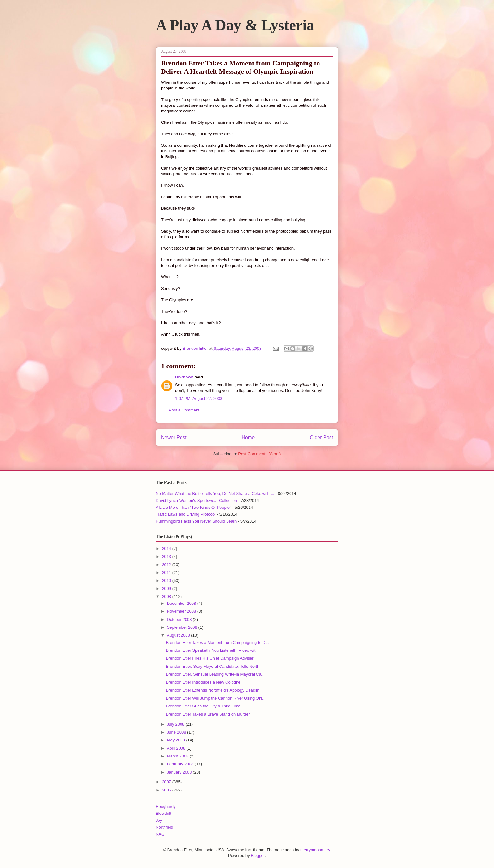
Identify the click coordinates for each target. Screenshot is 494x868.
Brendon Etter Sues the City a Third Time (203, 706)
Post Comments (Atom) (259, 454)
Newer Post (174, 437)
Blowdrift (164, 813)
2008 (167, 596)
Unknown (184, 377)
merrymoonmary (315, 850)
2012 (167, 565)
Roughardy (166, 806)
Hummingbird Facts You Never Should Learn (196, 521)
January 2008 (180, 772)
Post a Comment (184, 410)
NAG (160, 834)
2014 (167, 549)
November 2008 (182, 611)
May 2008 (177, 740)
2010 (167, 580)
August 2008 (179, 635)
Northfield (164, 827)
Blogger (258, 856)
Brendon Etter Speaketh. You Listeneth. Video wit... (212, 650)
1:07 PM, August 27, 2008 (199, 398)
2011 (167, 573)
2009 (167, 589)
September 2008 (183, 627)
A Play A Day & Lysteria (235, 25)
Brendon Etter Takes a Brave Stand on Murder (208, 714)
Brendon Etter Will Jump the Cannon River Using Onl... (215, 698)
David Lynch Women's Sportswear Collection (196, 500)
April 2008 (177, 748)
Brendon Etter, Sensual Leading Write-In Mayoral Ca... (215, 674)
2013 (167, 556)
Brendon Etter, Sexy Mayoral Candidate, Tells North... (214, 666)
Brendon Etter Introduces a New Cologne (203, 682)
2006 (167, 790)
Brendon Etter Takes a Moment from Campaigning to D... (217, 642)
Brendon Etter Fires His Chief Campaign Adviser (210, 658)
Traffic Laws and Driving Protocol (186, 514)
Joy (159, 820)
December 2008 (182, 603)
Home (248, 437)
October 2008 (180, 619)
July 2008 (176, 724)
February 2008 (181, 764)
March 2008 (178, 756)
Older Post (321, 437)
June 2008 (177, 732)
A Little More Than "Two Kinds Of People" (193, 507)
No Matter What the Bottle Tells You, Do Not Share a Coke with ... (215, 494)
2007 (167, 782)
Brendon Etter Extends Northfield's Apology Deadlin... (214, 690)
